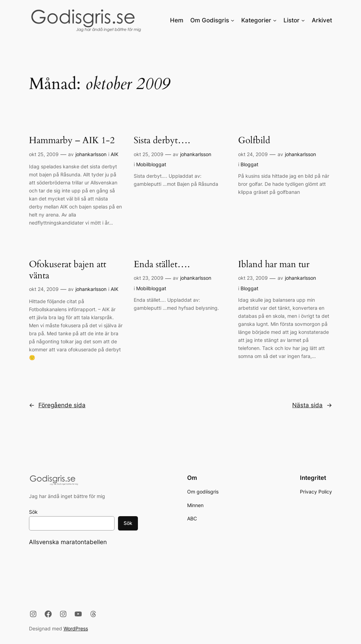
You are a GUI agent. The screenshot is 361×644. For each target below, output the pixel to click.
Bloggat (249, 164)
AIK (115, 154)
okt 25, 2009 (44, 154)
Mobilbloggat (151, 164)
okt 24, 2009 (253, 154)
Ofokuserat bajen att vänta (68, 270)
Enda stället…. (162, 265)
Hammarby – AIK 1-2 (72, 141)
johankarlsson (91, 154)
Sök (33, 512)
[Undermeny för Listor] (303, 20)
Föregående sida (57, 405)
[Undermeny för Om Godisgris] (233, 20)
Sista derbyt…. (162, 141)
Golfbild (254, 141)
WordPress (76, 628)
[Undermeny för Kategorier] (275, 20)
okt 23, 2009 (149, 278)
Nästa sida (312, 405)
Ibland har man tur (274, 265)
